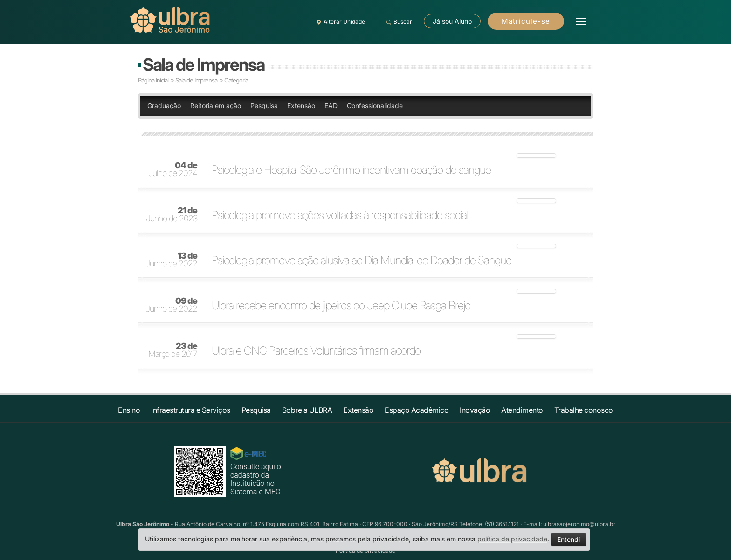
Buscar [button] (398, 22)
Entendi (569, 539)
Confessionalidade (375, 106)
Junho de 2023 (172, 215)
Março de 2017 (173, 350)
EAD (331, 106)
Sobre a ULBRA (307, 410)
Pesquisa (264, 106)
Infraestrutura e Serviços (191, 410)
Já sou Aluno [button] (452, 21)
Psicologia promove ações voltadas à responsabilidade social (340, 215)
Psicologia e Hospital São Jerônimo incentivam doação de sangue (351, 170)
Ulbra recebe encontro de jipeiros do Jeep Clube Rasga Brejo (341, 306)
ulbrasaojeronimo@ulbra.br (579, 524)
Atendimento (522, 410)
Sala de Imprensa (203, 65)
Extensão (301, 106)
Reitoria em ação (216, 106)
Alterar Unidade (339, 22)
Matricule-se (526, 21)
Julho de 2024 (173, 170)
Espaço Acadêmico (417, 410)
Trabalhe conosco (584, 410)
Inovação (475, 410)
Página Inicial (153, 80)
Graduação (164, 106)
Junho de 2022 (171, 260)
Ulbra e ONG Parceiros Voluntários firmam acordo (316, 351)
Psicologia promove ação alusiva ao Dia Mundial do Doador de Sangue (362, 260)
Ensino (129, 410)
